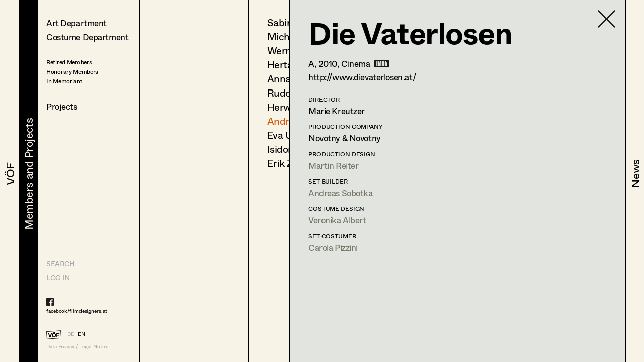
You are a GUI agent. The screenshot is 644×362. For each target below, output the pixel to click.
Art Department (76, 23)
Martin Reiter (333, 166)
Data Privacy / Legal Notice (77, 347)
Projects (62, 106)
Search (60, 264)
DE (71, 334)
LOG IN (58, 277)
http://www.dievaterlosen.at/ (362, 77)
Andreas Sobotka (341, 193)
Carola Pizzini (333, 248)
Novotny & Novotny (345, 138)
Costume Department (87, 37)
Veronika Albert (337, 220)
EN (82, 334)
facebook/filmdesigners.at (77, 311)
